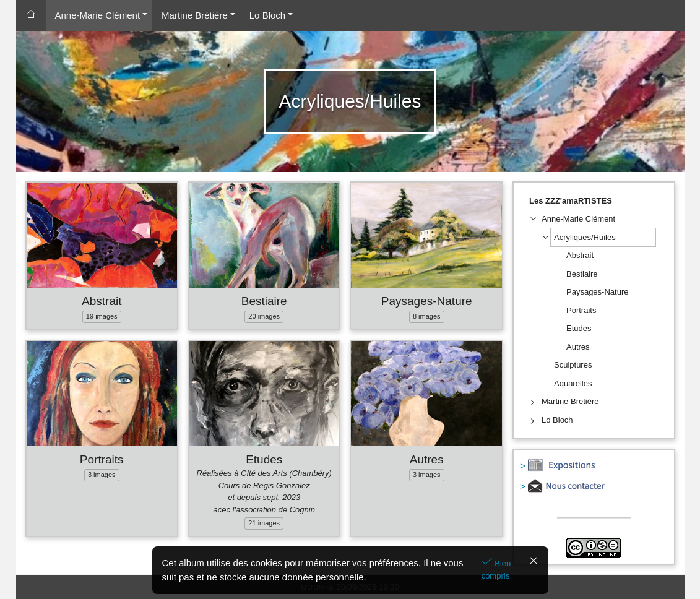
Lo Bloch (267, 15)
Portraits (102, 459)
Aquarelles (573, 383)
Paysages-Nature (427, 301)
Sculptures (573, 365)
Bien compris (496, 570)
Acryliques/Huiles (585, 237)
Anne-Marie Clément (98, 15)
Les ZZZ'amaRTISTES (571, 201)
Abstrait (102, 301)
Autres (427, 459)
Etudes (264, 459)
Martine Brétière (195, 15)
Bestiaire (264, 301)
